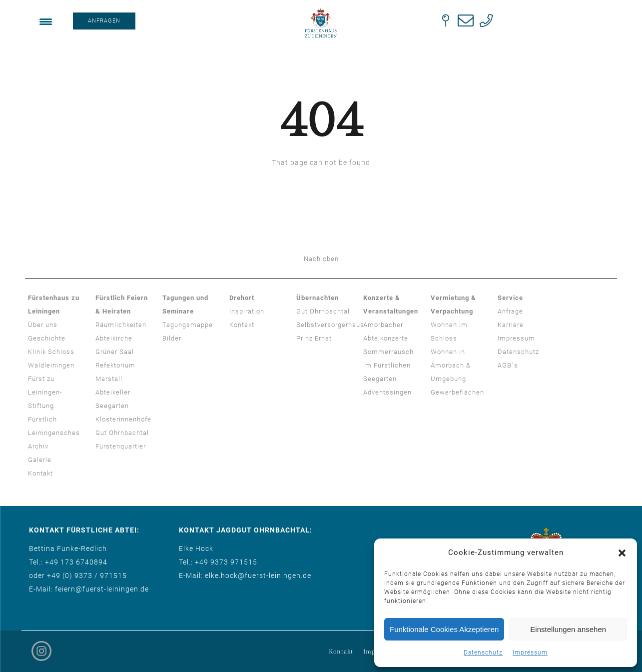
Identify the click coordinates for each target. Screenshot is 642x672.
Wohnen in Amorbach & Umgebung (451, 365)
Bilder (172, 338)
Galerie (40, 460)
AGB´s (508, 365)
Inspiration (247, 311)
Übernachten (318, 298)
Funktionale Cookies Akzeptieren (444, 629)
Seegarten (112, 406)
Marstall (109, 379)
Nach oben (321, 259)
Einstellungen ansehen (568, 629)
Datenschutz (483, 652)
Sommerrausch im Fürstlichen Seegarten (388, 365)
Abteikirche (114, 338)
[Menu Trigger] (46, 21)
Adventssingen (387, 392)
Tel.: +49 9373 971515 (218, 562)
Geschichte (47, 338)
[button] (622, 553)
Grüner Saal (115, 352)
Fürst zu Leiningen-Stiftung (45, 392)
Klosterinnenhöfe (123, 419)
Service (510, 298)
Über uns (43, 325)
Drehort (242, 298)
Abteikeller (113, 392)
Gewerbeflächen (457, 392)
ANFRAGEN (104, 21)
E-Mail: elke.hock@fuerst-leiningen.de (245, 575)
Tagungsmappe (188, 325)
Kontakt (40, 473)
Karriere (511, 325)
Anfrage (510, 311)
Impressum (530, 652)
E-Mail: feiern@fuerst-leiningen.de (89, 589)
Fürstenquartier (121, 446)
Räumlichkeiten (121, 325)
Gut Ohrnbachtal (122, 433)
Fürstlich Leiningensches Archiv (54, 433)
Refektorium (115, 365)
